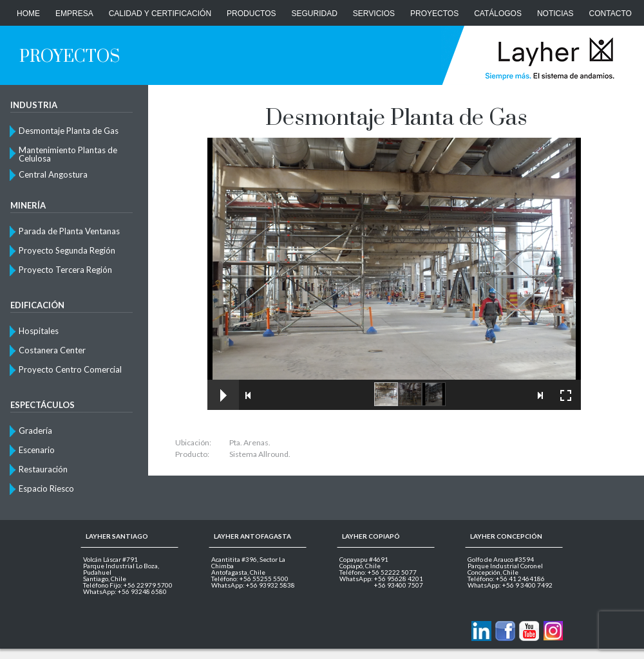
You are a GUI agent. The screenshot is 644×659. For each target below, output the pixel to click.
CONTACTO (611, 14)
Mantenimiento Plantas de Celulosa (68, 154)
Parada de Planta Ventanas (69, 231)
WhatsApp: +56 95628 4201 (381, 579)
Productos (251, 14)
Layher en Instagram (553, 631)
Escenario (37, 450)
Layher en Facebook (505, 631)
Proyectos (434, 14)
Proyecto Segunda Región (67, 250)
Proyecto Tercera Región (65, 270)
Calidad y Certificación (160, 14)
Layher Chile (548, 58)
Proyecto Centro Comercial (70, 369)
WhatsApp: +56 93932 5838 (253, 585)
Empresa (74, 14)
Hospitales (39, 331)
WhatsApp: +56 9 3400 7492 (510, 585)
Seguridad (315, 14)
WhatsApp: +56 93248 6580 (125, 591)
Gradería (35, 431)
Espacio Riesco (46, 488)
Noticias (555, 14)
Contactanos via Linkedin (481, 631)
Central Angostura (53, 174)
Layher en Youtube (529, 631)
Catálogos (498, 14)
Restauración (43, 469)
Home (28, 14)
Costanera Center (52, 350)
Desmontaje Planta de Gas (69, 131)
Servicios (374, 14)
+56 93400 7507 (399, 585)
